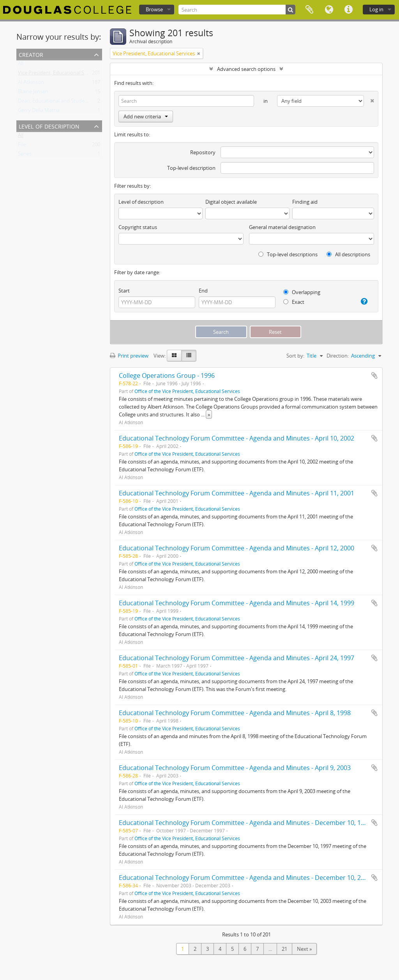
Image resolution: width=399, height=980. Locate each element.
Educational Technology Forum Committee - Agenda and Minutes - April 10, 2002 (237, 438)
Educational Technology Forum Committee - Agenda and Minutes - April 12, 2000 (237, 548)
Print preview (129, 356)
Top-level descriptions (288, 254)
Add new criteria (146, 116)
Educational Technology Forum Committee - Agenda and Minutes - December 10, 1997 (245, 823)
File (22, 146)
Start (124, 291)
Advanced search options (246, 69)
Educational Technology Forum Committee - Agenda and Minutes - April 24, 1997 (237, 658)
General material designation (282, 227)
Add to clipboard (374, 375)
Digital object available (231, 202)
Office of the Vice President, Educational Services (187, 391)
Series (25, 155)
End (203, 291)
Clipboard (309, 10)
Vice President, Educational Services (59, 74)
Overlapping (302, 292)
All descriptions (348, 254)
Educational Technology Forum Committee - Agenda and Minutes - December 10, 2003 (245, 878)
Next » (304, 949)
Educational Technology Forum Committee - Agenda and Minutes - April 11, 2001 (237, 493)
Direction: (338, 356)
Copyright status (138, 227)
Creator (31, 54)
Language (329, 10)
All (21, 65)
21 (284, 949)
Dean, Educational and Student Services (64, 102)
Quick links (348, 10)
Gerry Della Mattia (39, 112)
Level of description (49, 126)
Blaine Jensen (33, 93)
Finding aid (305, 202)
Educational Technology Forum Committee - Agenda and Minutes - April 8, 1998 (235, 713)
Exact (294, 302)
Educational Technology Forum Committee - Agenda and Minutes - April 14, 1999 (237, 603)
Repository (203, 152)
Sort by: (295, 356)
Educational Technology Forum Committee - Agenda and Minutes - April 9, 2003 (235, 768)
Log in (376, 9)
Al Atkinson (31, 84)
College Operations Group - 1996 (167, 375)
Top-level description (191, 168)
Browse (154, 9)
